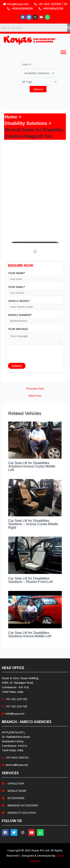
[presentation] (36, 355)
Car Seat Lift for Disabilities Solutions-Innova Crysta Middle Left (32, 466)
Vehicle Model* (35, 305)
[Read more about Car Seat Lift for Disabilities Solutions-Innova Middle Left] (35, 609)
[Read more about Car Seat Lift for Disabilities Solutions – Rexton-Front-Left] (35, 555)
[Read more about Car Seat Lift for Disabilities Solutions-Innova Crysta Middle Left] (35, 440)
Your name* (35, 277)
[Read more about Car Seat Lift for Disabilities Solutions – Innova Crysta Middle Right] (35, 497)
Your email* (35, 291)
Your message (35, 337)
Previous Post (35, 389)
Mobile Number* (35, 319)
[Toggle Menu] (63, 52)
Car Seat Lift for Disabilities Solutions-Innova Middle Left (30, 634)
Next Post (35, 396)
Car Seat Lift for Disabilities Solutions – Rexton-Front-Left (30, 580)
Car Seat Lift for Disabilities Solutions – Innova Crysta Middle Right (33, 524)
